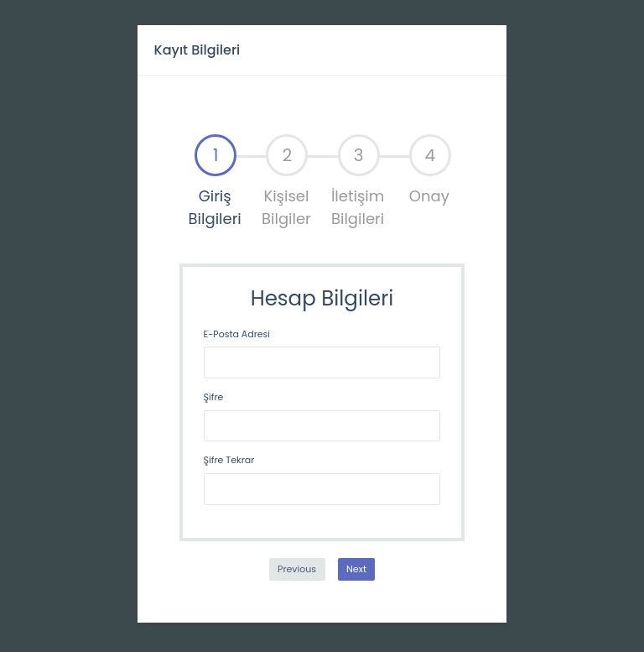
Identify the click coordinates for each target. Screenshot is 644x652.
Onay (430, 170)
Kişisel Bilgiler (286, 182)
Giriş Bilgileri (215, 182)
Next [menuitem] (356, 569)
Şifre (214, 397)
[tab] (215, 182)
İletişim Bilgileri (358, 182)
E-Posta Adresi (237, 334)
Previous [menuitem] (297, 569)
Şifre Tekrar (229, 460)
